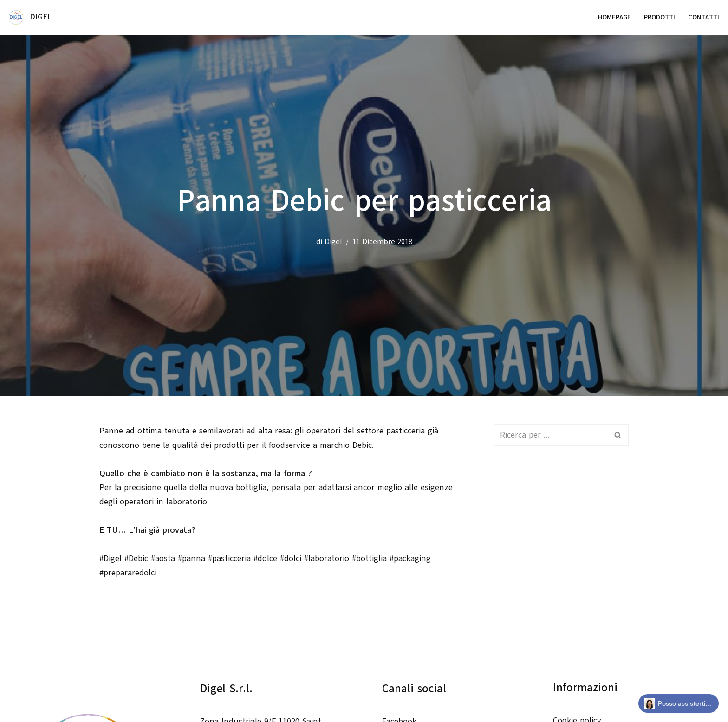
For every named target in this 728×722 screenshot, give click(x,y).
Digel (333, 242)
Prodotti (660, 17)
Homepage (614, 17)
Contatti (704, 17)
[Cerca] (551, 435)
